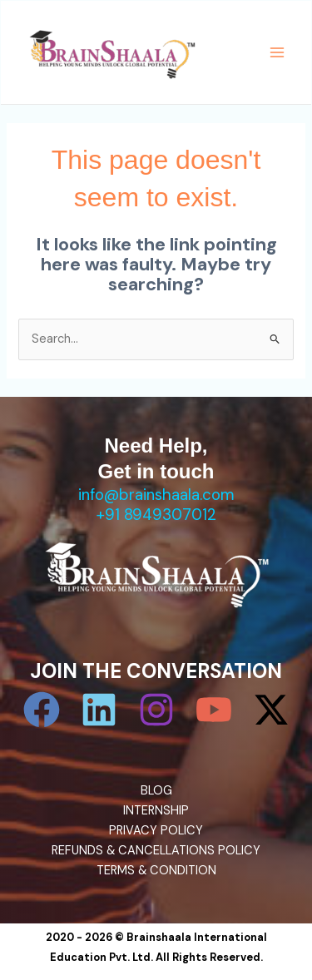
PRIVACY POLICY (156, 831)
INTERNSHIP (156, 811)
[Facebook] (42, 710)
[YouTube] (214, 710)
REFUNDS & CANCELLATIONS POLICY (156, 851)
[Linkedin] (99, 710)
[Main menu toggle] (277, 52)
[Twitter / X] (271, 710)
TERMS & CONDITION (156, 871)
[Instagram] (156, 710)
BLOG (156, 791)
